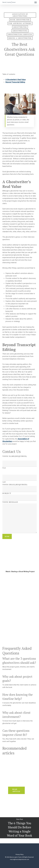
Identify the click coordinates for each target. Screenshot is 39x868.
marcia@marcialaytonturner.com (20, 859)
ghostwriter (20, 27)
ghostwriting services (20, 34)
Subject (7, 493)
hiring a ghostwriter (20, 38)
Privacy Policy (20, 855)
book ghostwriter (20, 20)
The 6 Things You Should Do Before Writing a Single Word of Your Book (19, 828)
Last (4, 482)
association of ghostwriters (20, 15)
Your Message (10, 502)
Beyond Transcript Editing (15, 82)
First (4, 468)
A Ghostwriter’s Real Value (16, 80)
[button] (36, 2)
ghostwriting (20, 31)
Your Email (15, 485)
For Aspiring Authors (20, 23)
